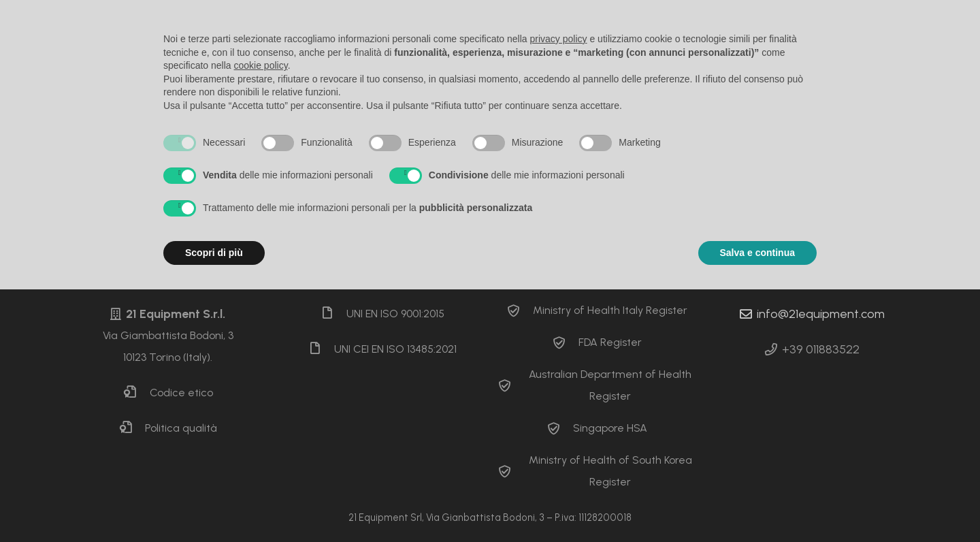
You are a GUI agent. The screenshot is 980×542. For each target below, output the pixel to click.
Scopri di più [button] (214, 253)
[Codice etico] (136, 393)
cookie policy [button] (261, 65)
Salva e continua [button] (757, 253)
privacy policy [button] (559, 39)
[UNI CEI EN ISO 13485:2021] (321, 349)
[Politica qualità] (132, 428)
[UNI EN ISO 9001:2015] (333, 314)
